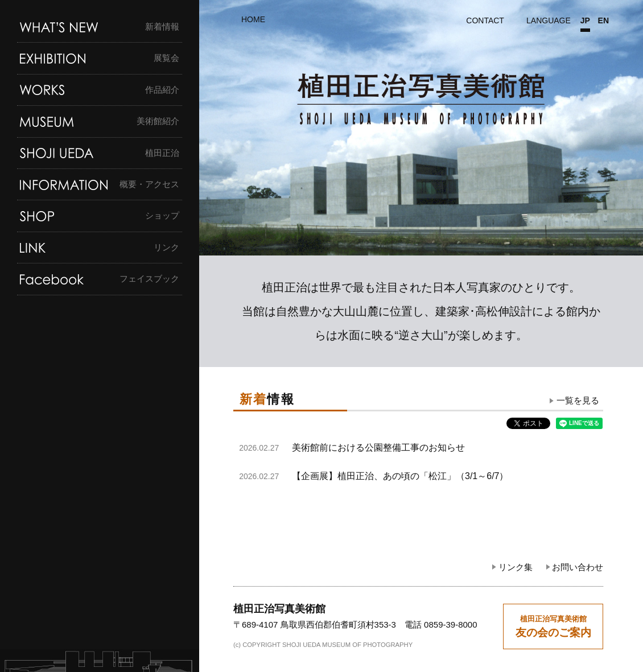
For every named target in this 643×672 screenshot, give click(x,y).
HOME (253, 19)
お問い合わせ (578, 567)
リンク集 (516, 567)
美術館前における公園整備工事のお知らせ (378, 448)
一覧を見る (578, 401)
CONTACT (485, 20)
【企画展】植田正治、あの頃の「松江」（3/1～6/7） (400, 476)
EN (603, 21)
